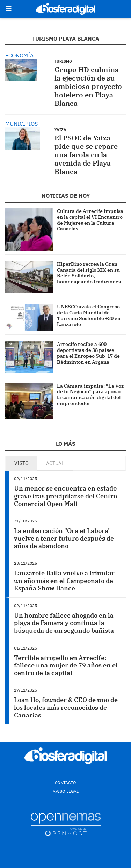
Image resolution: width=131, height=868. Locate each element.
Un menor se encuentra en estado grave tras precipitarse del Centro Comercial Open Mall (65, 496)
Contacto (65, 782)
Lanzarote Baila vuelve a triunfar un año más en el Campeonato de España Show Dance (64, 581)
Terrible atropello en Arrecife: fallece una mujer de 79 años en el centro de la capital (66, 665)
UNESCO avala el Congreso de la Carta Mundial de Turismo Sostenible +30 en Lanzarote (89, 315)
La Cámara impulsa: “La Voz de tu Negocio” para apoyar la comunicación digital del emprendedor (90, 395)
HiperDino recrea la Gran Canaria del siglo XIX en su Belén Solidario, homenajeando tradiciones (89, 273)
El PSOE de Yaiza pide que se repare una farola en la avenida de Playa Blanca (86, 155)
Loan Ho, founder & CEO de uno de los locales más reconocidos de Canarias (66, 707)
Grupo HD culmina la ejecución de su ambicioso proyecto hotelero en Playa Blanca (88, 86)
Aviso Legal (66, 791)
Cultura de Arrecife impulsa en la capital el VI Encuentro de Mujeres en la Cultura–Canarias (90, 220)
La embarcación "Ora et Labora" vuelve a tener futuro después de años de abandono (64, 538)
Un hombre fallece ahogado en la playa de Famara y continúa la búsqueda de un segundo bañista (64, 623)
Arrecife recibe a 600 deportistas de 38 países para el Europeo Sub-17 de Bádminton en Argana (88, 353)
